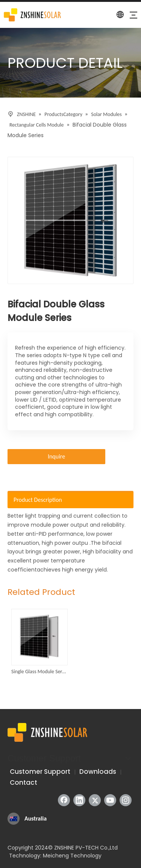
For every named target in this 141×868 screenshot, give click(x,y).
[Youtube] (110, 800)
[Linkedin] (79, 800)
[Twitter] (95, 800)
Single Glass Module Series (39, 672)
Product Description (38, 500)
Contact (23, 782)
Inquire (56, 456)
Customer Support (40, 772)
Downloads (98, 772)
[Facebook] (64, 800)
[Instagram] (126, 800)
